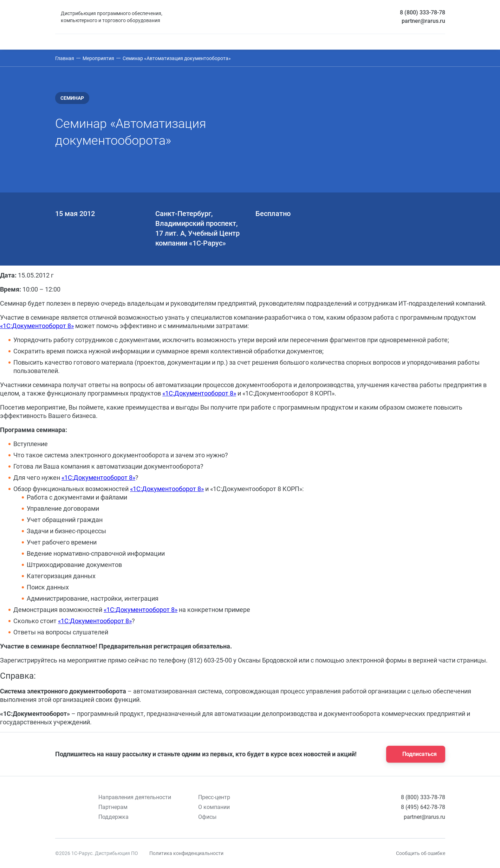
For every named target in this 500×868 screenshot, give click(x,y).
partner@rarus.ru (423, 21)
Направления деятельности (135, 797)
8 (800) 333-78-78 (423, 12)
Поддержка (113, 817)
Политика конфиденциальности (186, 853)
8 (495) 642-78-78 (423, 807)
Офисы (207, 817)
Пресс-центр (214, 797)
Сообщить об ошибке (421, 853)
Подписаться (414, 754)
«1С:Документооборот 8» (37, 326)
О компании (214, 807)
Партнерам (113, 807)
